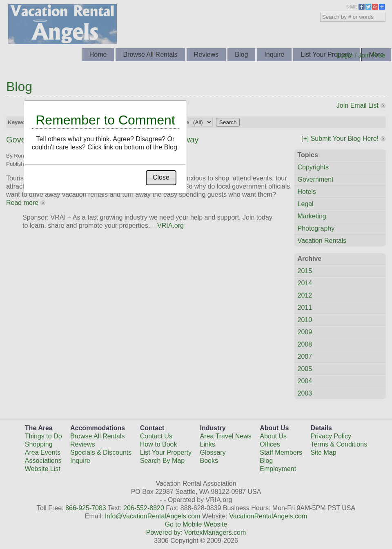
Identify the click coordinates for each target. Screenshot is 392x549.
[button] (161, 178)
